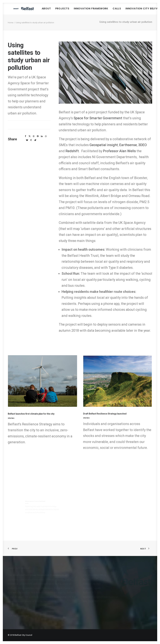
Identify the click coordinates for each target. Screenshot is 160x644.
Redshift (72, 156)
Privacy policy (15, 608)
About (66, 11)
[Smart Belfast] (33, 11)
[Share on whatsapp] (46, 141)
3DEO (142, 150)
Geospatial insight (104, 150)
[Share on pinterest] (38, 141)
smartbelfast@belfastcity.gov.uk (100, 597)
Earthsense (128, 150)
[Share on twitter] (30, 141)
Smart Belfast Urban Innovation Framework (38, 575)
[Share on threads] (34, 141)
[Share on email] (35, 145)
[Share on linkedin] (42, 141)
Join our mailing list (18, 616)
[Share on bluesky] (27, 145)
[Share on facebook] (25, 141)
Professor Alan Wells (120, 156)
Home (11, 27)
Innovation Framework (110, 11)
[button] (42, 388)
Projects (82, 11)
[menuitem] (66, 11)
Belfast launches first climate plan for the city (35, 409)
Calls (136, 11)
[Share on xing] (31, 145)
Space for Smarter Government (98, 123)
